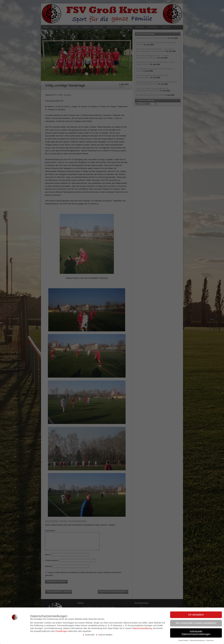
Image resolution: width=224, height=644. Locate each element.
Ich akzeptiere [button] (196, 615)
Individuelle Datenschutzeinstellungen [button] (196, 633)
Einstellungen (61, 631)
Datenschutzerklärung (142, 628)
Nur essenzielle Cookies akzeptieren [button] (196, 623)
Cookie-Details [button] (183, 640)
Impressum (210, 640)
